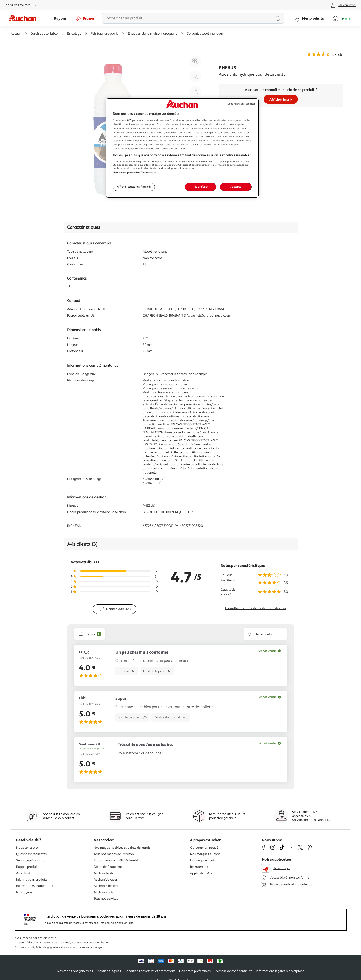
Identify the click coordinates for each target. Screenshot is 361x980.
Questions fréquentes (31, 854)
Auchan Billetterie (106, 886)
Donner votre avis (118, 609)
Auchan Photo (104, 892)
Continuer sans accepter (241, 104)
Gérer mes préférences (195, 971)
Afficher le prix (281, 99)
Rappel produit (27, 867)
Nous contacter (27, 848)
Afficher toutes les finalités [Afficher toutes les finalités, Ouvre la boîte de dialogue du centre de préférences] (134, 187)
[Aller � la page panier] (341, 18)
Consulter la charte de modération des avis (256, 608)
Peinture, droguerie (105, 34)
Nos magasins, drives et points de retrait (122, 848)
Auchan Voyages (106, 879)
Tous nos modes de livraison (114, 854)
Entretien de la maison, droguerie (153, 34)
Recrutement (199, 867)
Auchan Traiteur (105, 873)
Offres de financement (110, 867)
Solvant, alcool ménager (205, 34)
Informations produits (32, 879)
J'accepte (236, 187)
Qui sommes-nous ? (204, 848)
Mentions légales (109, 971)
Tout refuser (201, 187)
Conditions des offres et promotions (150, 971)
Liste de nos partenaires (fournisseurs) (135, 173)
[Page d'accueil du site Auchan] (24, 18)
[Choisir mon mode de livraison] (22, 5)
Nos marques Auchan (205, 854)
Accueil (16, 34)
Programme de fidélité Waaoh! (116, 860)
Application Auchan (204, 873)
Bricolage (74, 34)
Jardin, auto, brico (44, 34)
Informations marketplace (35, 886)
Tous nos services (106, 899)
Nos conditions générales (75, 971)
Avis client (23, 873)
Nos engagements (203, 860)
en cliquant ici (48, 938)
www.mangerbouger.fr (91, 947)
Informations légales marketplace (280, 971)
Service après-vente (30, 860)
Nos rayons (24, 892)
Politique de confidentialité (233, 971)
